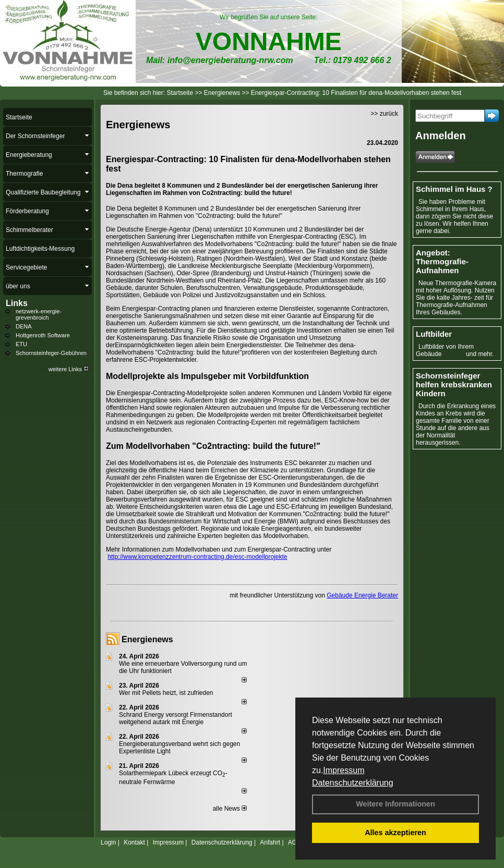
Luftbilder (434, 334)
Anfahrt (270, 842)
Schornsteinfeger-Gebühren (51, 353)
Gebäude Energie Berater (362, 595)
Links (17, 303)
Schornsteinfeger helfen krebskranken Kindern (454, 384)
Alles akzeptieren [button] (395, 833)
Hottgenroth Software (43, 335)
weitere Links (69, 369)
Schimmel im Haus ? (454, 189)
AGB (295, 842)
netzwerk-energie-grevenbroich (39, 314)
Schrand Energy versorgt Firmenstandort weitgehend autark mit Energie (176, 718)
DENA (24, 326)
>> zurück (384, 114)
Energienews (147, 639)
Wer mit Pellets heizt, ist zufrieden (166, 693)
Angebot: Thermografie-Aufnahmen (442, 261)
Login (108, 842)
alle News (230, 809)
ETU (21, 344)
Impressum (344, 770)
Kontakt (134, 842)
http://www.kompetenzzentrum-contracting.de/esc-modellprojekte (197, 557)
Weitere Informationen (395, 804)
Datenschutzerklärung (353, 783)
